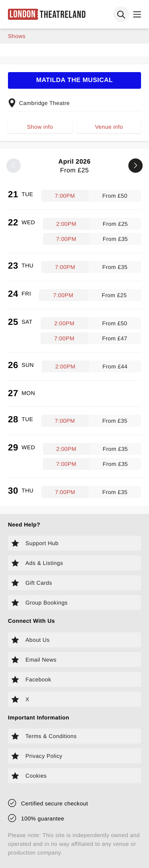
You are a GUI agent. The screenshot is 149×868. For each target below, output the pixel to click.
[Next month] (135, 166)
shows (17, 36)
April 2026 (74, 166)
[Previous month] (14, 166)
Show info (40, 127)
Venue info (109, 127)
